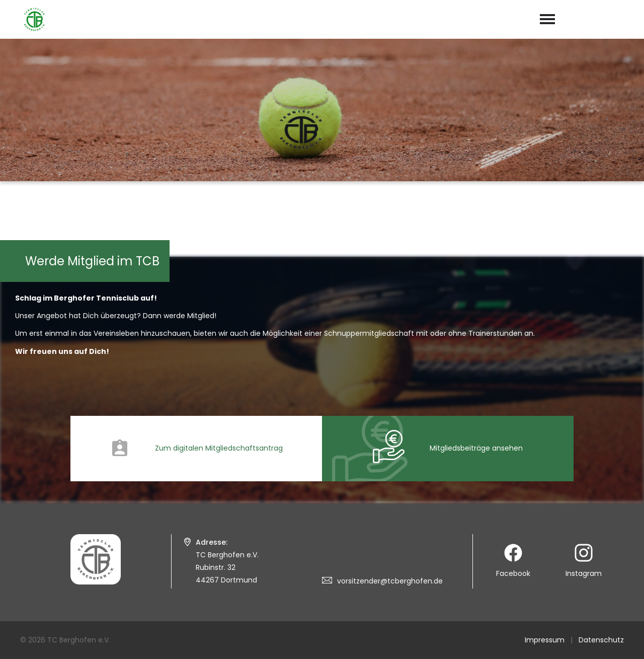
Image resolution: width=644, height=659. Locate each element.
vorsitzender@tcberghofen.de (390, 581)
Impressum (545, 640)
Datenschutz (601, 640)
